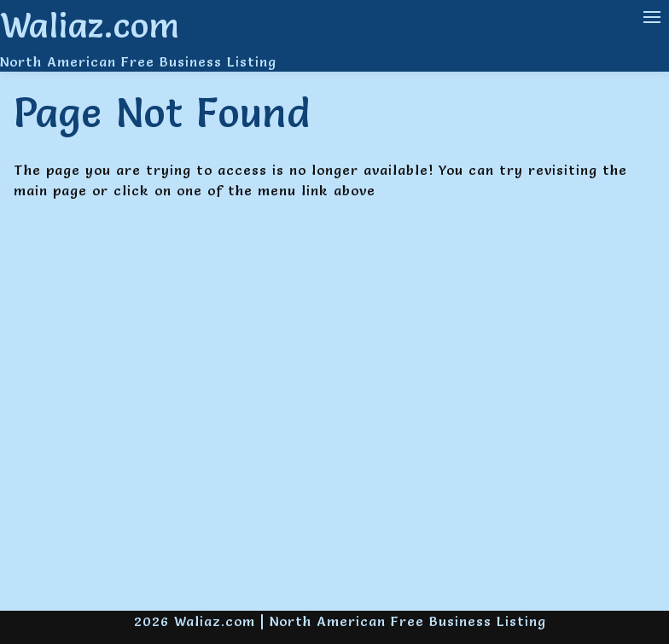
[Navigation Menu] (652, 17)
